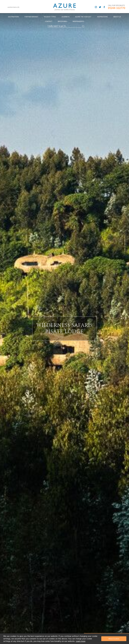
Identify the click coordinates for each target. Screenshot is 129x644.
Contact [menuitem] (49, 21)
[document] (65, 639)
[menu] (64, 20)
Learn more (81, 641)
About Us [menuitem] (117, 17)
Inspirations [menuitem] (102, 17)
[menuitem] (14, 17)
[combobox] (64, 26)
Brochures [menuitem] (62, 21)
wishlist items (13, 7)
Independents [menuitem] (78, 21)
